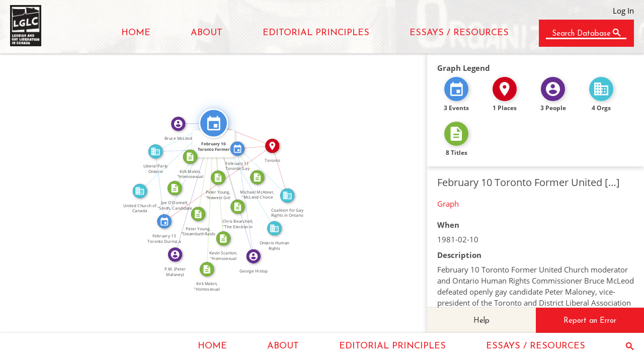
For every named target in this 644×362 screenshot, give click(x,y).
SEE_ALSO (185, 170)
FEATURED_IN (237, 188)
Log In (623, 11)
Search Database (581, 34)
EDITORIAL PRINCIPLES (316, 33)
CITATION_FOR (202, 168)
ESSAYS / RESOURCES (459, 33)
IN (255, 143)
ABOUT (207, 33)
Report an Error (590, 321)
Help (481, 321)
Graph (448, 204)
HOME (136, 33)
